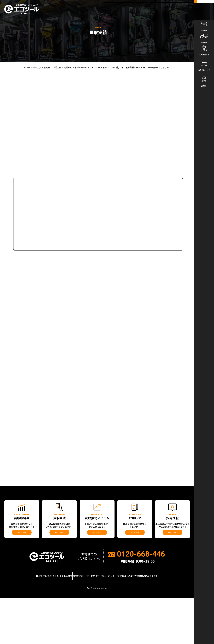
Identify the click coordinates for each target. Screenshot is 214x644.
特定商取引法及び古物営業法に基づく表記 (161, 625)
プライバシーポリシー (124, 625)
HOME (17, 625)
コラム (47, 625)
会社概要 (102, 625)
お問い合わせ (84, 625)
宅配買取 (32, 625)
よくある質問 (64, 625)
